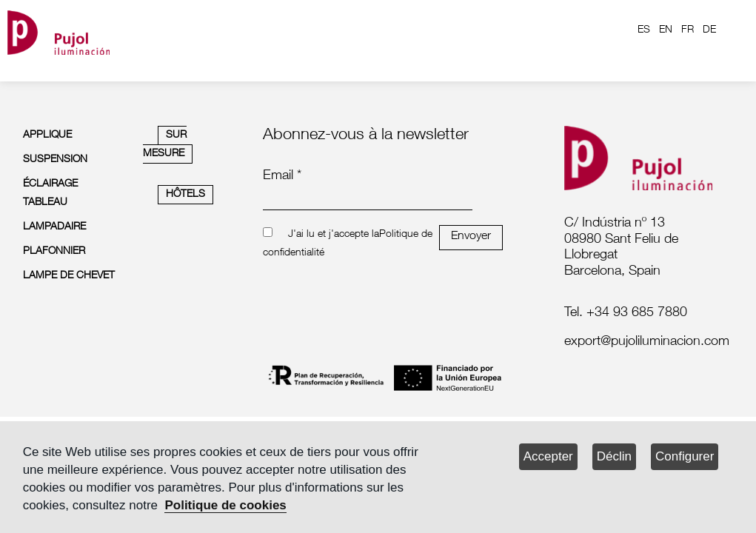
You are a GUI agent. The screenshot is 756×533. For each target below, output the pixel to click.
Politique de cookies (225, 505)
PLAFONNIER (54, 252)
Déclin (614, 456)
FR (688, 30)
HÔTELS (185, 195)
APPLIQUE (47, 135)
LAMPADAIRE (54, 227)
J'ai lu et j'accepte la (334, 235)
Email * (282, 176)
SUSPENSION (55, 160)
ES (644, 30)
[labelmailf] (643, 343)
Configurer (685, 456)
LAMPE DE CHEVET (69, 276)
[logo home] (58, 30)
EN (666, 30)
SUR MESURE (165, 145)
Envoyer (471, 237)
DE (709, 30)
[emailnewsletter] (367, 200)
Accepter (548, 456)
